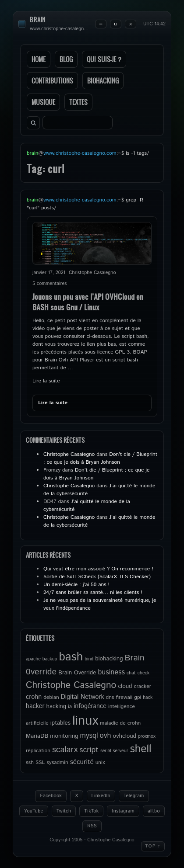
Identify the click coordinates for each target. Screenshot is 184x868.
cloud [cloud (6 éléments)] (125, 686)
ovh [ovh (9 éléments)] (106, 736)
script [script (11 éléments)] (89, 750)
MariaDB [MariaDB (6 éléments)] (37, 736)
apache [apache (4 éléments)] (33, 659)
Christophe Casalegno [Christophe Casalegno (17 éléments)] (71, 685)
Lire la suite (46, 381)
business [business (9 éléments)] (111, 672)
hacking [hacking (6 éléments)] (56, 706)
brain (38, 20)
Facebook (51, 796)
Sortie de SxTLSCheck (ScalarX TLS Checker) (97, 577)
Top (153, 846)
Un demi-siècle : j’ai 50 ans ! (76, 585)
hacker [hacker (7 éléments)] (35, 706)
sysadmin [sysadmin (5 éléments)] (57, 762)
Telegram (134, 796)
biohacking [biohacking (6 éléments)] (109, 659)
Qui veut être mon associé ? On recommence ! (98, 569)
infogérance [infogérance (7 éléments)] (90, 706)
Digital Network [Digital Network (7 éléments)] (83, 697)
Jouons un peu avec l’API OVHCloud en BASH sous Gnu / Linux (88, 302)
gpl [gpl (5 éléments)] (138, 697)
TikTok (91, 811)
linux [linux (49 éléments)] (85, 721)
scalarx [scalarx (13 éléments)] (65, 750)
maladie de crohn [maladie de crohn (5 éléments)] (120, 723)
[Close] (131, 24)
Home (39, 59)
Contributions (52, 81)
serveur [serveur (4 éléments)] (121, 751)
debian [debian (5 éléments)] (51, 697)
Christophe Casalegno (69, 454)
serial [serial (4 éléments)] (106, 751)
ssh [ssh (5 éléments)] (30, 762)
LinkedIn (101, 796)
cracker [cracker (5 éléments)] (142, 686)
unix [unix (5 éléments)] (100, 762)
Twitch (64, 811)
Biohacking (103, 81)
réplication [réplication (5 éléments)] (38, 751)
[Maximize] (116, 24)
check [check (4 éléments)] (143, 673)
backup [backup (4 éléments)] (50, 659)
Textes (78, 102)
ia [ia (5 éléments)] (70, 707)
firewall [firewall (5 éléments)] (124, 697)
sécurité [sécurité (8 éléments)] (82, 762)
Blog (66, 59)
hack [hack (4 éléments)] (148, 698)
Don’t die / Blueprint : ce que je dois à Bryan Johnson (100, 458)
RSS (92, 826)
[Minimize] (101, 24)
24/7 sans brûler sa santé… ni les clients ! (93, 592)
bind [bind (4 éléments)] (89, 659)
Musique (43, 102)
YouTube (34, 811)
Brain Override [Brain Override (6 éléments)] (77, 673)
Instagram (123, 811)
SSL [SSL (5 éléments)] (40, 762)
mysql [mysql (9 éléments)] (89, 736)
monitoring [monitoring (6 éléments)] (64, 736)
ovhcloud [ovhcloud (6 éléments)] (125, 736)
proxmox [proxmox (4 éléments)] (147, 736)
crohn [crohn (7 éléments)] (34, 697)
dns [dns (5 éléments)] (110, 697)
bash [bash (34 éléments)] (71, 657)
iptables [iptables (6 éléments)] (60, 723)
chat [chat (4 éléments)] (131, 673)
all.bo (154, 811)
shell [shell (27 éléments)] (140, 749)
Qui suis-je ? (104, 59)
